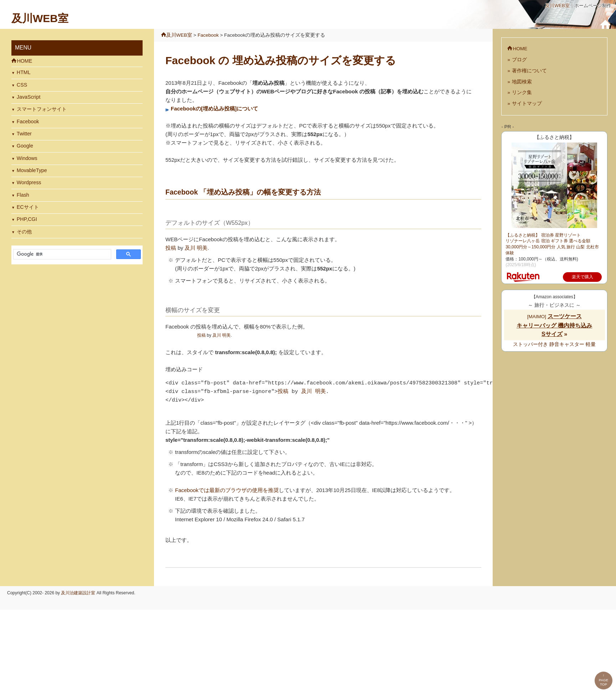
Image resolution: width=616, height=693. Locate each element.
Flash (23, 195)
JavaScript (29, 97)
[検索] (61, 254)
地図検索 (522, 82)
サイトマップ (527, 104)
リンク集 (522, 92)
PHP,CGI (27, 219)
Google (25, 146)
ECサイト (28, 207)
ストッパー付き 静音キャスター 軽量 (554, 344)
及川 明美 (196, 248)
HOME (24, 61)
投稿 (171, 248)
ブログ (519, 60)
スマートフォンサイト (42, 109)
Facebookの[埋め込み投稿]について (214, 108)
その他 (24, 232)
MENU (23, 48)
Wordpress (29, 182)
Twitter (24, 134)
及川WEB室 (557, 6)
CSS (22, 85)
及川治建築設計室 (78, 593)
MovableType (32, 170)
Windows (27, 158)
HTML (24, 72)
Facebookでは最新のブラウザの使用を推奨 (227, 490)
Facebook (28, 121)
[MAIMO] (555, 325)
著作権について (529, 71)
